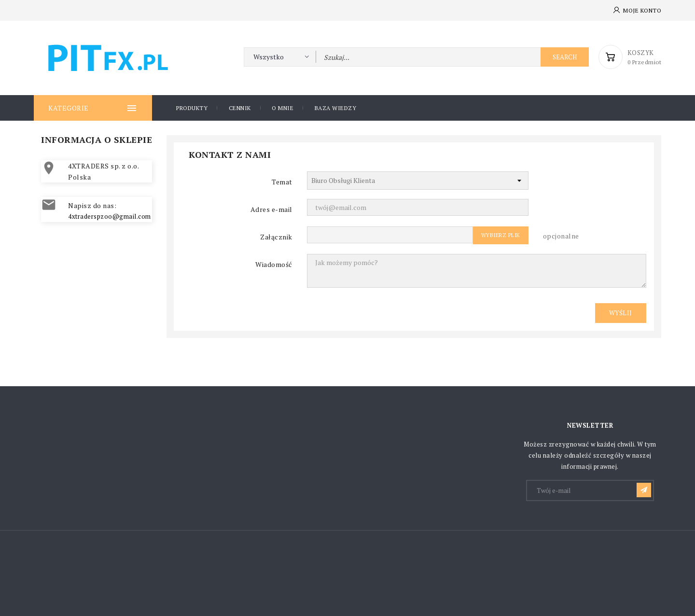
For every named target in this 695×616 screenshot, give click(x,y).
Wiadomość (274, 264)
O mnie (283, 108)
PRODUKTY (192, 108)
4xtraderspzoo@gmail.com (110, 216)
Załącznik (276, 237)
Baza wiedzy (336, 108)
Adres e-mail (271, 209)
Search (565, 57)
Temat (282, 182)
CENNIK (240, 108)
